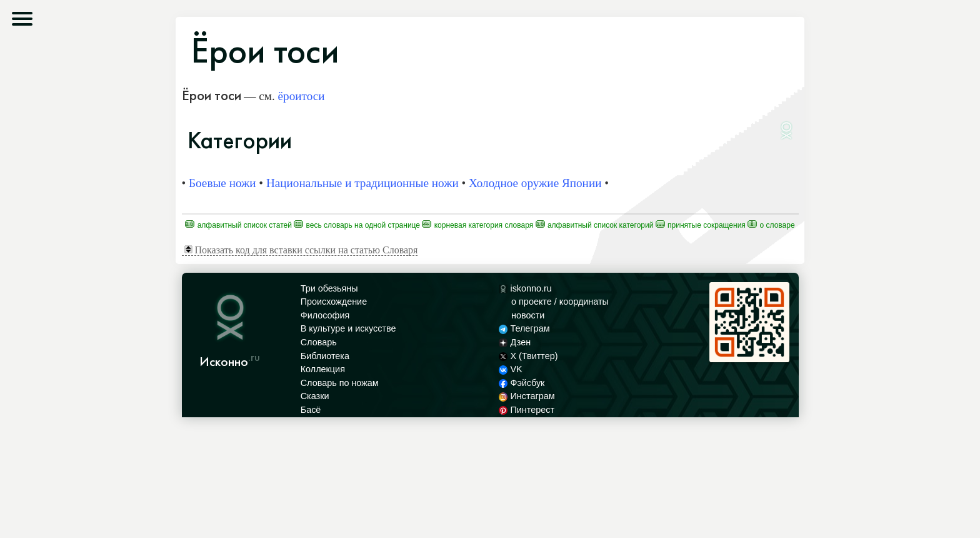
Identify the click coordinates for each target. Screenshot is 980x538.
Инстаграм (527, 396)
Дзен (515, 342)
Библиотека (325, 356)
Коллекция (323, 369)
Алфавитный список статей (238, 225)
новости (528, 315)
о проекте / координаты (560, 302)
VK (511, 369)
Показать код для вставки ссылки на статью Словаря (301, 250)
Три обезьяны (329, 288)
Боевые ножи (222, 183)
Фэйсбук (522, 383)
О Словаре (771, 225)
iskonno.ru (525, 288)
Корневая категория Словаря (477, 225)
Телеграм (524, 328)
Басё (311, 410)
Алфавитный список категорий (595, 225)
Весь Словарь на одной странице (357, 225)
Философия (325, 315)
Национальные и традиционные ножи (362, 183)
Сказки (315, 396)
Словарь (319, 342)
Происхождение (334, 302)
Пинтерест (527, 410)
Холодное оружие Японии (535, 183)
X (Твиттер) (528, 356)
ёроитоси (302, 96)
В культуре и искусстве (348, 328)
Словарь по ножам (340, 383)
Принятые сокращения (701, 225)
